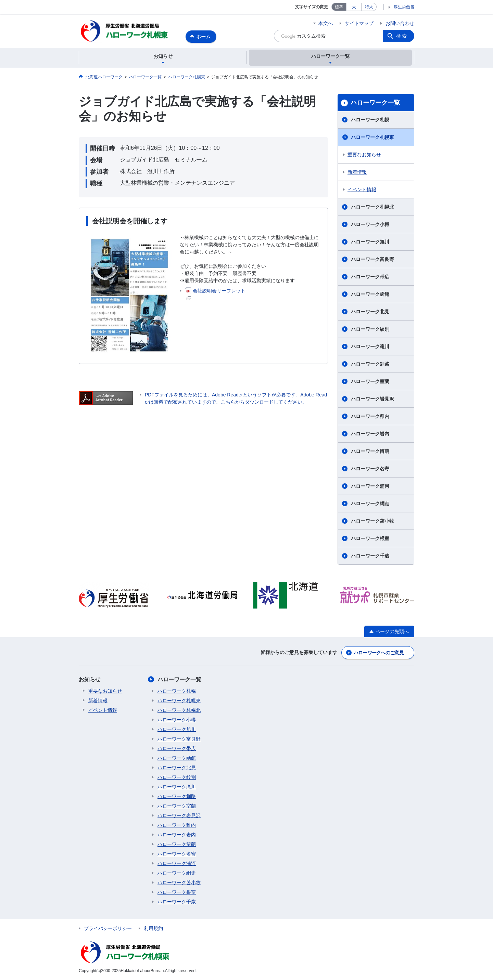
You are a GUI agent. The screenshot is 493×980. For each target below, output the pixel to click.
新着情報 (357, 172)
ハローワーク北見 (370, 312)
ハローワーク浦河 (370, 486)
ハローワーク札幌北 (372, 207)
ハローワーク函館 (370, 295)
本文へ (326, 23)
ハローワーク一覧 (375, 103)
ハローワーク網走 (370, 504)
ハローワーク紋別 (370, 329)
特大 (369, 7)
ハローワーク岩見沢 (372, 399)
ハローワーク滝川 (370, 347)
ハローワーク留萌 (370, 452)
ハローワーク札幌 (370, 120)
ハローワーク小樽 (370, 225)
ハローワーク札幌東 (372, 138)
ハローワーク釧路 (370, 364)
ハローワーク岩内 (370, 434)
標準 (339, 7)
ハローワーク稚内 (370, 417)
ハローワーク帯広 (370, 277)
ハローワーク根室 (370, 539)
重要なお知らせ (364, 155)
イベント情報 (362, 190)
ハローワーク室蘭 (370, 382)
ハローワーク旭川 (370, 242)
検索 (402, 36)
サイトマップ (359, 23)
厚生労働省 (404, 7)
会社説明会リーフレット (215, 294)
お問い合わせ (400, 23)
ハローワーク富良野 (372, 260)
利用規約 (153, 929)
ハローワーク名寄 (370, 469)
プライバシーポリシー (108, 929)
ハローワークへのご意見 (379, 653)
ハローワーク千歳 (370, 556)
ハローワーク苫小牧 (372, 521)
